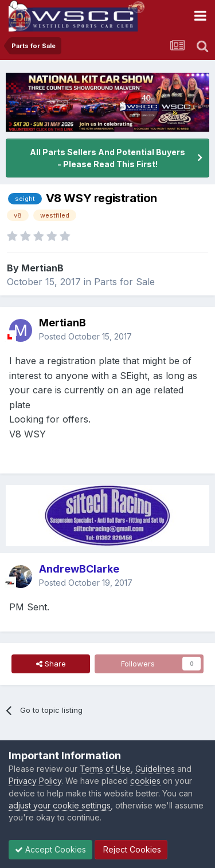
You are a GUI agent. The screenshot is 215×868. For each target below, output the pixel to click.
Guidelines (155, 769)
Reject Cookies (131, 849)
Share (51, 664)
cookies (145, 781)
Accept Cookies (50, 849)
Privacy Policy (35, 781)
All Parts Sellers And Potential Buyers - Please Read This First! (107, 158)
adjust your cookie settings (60, 805)
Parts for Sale (124, 282)
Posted (85, 336)
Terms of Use (105, 769)
